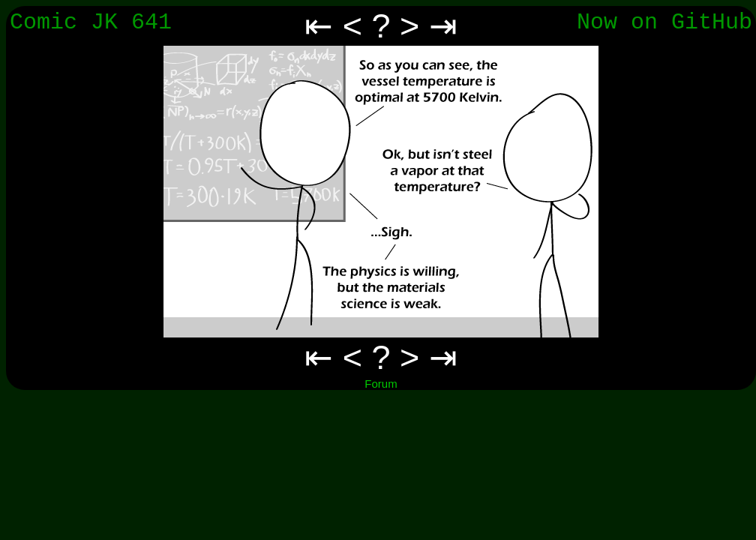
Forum (381, 384)
